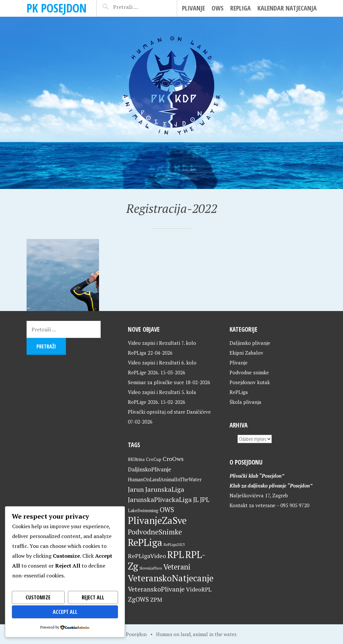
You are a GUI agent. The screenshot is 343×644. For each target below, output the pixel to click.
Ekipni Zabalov (246, 353)
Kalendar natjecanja (287, 8)
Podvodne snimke (249, 372)
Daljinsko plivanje (250, 343)
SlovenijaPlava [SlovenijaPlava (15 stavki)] (151, 568)
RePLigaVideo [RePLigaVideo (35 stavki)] (147, 556)
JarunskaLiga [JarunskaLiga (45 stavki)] (165, 489)
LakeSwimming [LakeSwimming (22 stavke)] (143, 510)
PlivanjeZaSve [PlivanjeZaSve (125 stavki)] (157, 520)
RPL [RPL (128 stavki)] (176, 554)
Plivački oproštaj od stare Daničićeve (169, 412)
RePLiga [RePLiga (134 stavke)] (145, 542)
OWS (218, 8)
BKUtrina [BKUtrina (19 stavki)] (136, 459)
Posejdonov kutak (250, 382)
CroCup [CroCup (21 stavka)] (154, 459)
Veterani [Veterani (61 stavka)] (177, 567)
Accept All (65, 612)
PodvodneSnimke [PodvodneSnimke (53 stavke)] (155, 532)
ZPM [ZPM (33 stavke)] (156, 600)
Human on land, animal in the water (196, 634)
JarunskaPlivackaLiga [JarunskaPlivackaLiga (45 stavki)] (160, 499)
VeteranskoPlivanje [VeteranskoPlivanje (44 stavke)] (156, 589)
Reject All (93, 597)
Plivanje (193, 8)
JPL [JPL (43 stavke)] (205, 500)
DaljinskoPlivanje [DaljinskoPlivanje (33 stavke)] (150, 469)
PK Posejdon (57, 8)
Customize (38, 597)
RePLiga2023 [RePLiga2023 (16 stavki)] (174, 544)
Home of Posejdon (126, 634)
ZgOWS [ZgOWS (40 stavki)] (138, 599)
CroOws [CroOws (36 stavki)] (173, 459)
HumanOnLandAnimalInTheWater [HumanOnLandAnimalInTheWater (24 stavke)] (165, 479)
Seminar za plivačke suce (156, 382)
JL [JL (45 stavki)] (196, 499)
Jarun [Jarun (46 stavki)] (136, 489)
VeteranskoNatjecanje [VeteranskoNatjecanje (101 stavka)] (171, 578)
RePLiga (241, 8)
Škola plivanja (245, 402)
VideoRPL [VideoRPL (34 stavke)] (199, 589)
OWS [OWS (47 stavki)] (167, 510)
